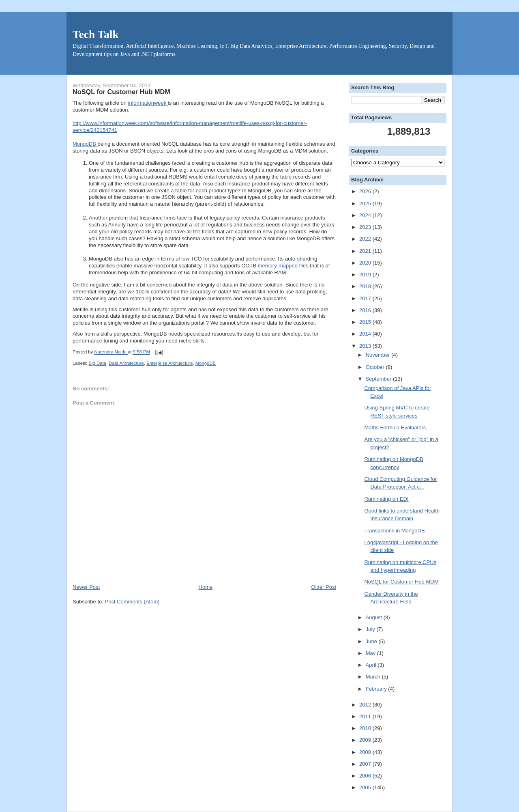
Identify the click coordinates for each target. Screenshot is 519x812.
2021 (366, 251)
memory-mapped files (283, 266)
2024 (366, 215)
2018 (366, 286)
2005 (366, 787)
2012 (366, 705)
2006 (366, 776)
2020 (366, 263)
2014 (366, 334)
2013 (366, 346)
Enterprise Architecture (169, 363)
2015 (366, 322)
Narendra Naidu (111, 352)
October (376, 367)
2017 (366, 298)
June (372, 641)
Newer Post (86, 587)
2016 (366, 310)
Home (206, 587)
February (377, 689)
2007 (366, 764)
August (375, 617)
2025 (366, 204)
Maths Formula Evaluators (395, 428)
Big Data (98, 363)
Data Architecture (126, 363)
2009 (366, 740)
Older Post (324, 587)
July (371, 629)
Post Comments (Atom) (132, 602)
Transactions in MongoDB (394, 531)
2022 (366, 239)
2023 (366, 227)
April (372, 665)
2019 (366, 275)
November (379, 355)
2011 (366, 716)
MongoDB (85, 144)
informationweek (148, 103)
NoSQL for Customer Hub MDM (401, 582)
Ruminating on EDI (386, 499)
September (379, 379)
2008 (366, 752)
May (371, 653)
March (374, 677)
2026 (366, 191)
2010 (366, 728)
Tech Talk (96, 34)
